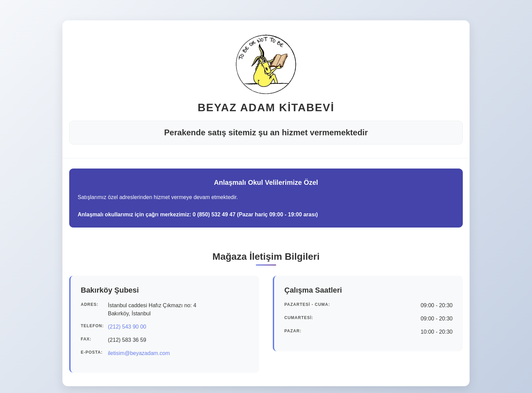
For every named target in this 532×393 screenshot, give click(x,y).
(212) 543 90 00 (127, 327)
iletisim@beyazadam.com (139, 353)
